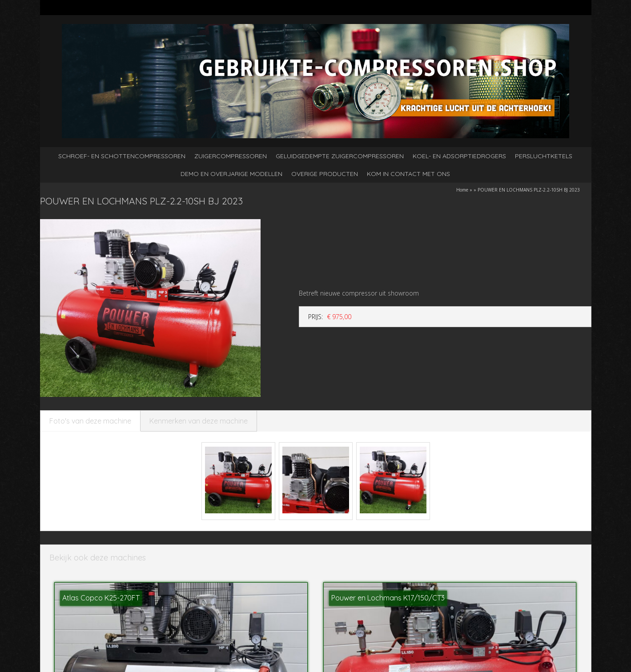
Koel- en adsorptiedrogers (459, 156)
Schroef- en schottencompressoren (122, 156)
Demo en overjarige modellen (231, 174)
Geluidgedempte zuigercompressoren (340, 156)
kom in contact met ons (408, 174)
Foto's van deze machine (90, 421)
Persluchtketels (544, 156)
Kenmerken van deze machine (199, 421)
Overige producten (325, 174)
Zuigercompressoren (231, 156)
